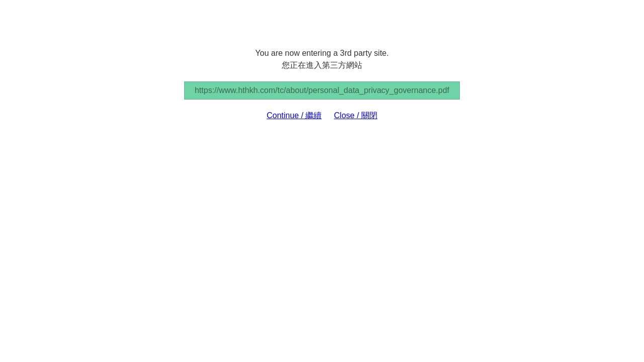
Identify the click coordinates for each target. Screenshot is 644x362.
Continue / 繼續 (294, 115)
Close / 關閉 (356, 115)
